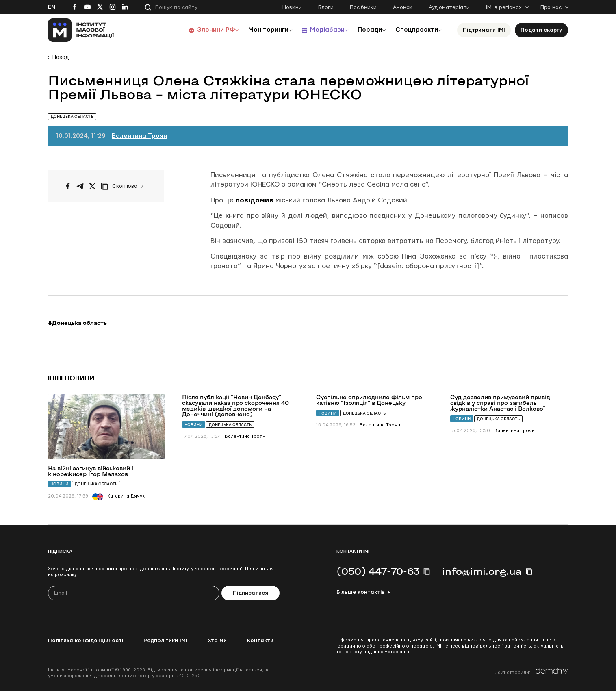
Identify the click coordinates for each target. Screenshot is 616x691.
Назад (61, 57)
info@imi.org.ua (482, 571)
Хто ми (217, 641)
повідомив (255, 200)
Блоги (326, 7)
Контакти (260, 641)
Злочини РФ (205, 30)
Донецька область (96, 484)
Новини (292, 7)
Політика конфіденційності (86, 641)
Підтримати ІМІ (484, 30)
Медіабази (320, 30)
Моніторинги (259, 30)
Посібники (363, 7)
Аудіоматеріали (449, 7)
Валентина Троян (139, 136)
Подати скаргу (541, 30)
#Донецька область (77, 323)
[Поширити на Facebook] (68, 186)
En (52, 7)
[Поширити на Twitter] (92, 186)
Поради (365, 30)
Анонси (403, 7)
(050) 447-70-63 (378, 571)
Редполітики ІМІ (165, 641)
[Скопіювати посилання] (124, 186)
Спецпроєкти (415, 30)
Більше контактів (360, 592)
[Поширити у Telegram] (80, 186)
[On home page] (81, 30)
